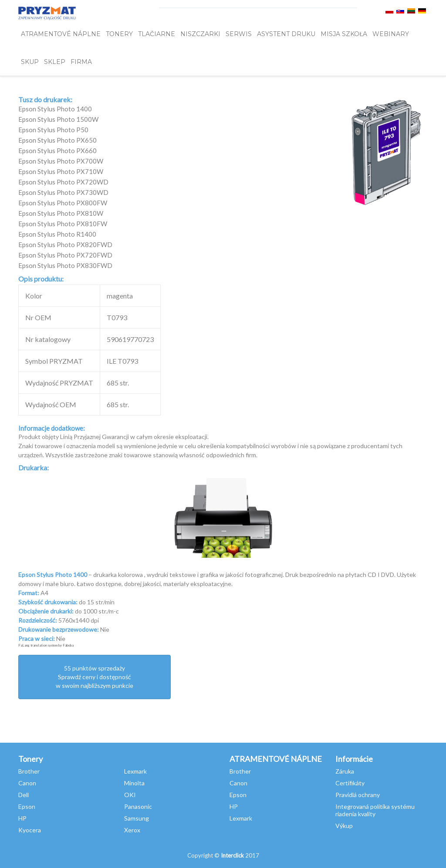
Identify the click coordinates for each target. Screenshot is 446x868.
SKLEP (55, 62)
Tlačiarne (157, 34)
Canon (27, 783)
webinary (391, 34)
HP (22, 818)
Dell (24, 795)
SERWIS (239, 34)
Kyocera (30, 830)
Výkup (344, 826)
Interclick (232, 855)
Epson (27, 806)
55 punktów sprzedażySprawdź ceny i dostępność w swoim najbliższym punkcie (95, 677)
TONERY (119, 34)
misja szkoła (344, 34)
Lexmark (135, 771)
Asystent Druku (286, 34)
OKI (130, 795)
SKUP (30, 62)
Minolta (134, 783)
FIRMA (81, 62)
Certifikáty (350, 783)
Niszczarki (200, 34)
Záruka (345, 771)
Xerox (132, 830)
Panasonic (138, 806)
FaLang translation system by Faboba (46, 645)
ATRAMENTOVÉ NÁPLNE (61, 34)
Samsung (137, 818)
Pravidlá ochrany (358, 795)
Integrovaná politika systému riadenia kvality (375, 810)
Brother (29, 771)
